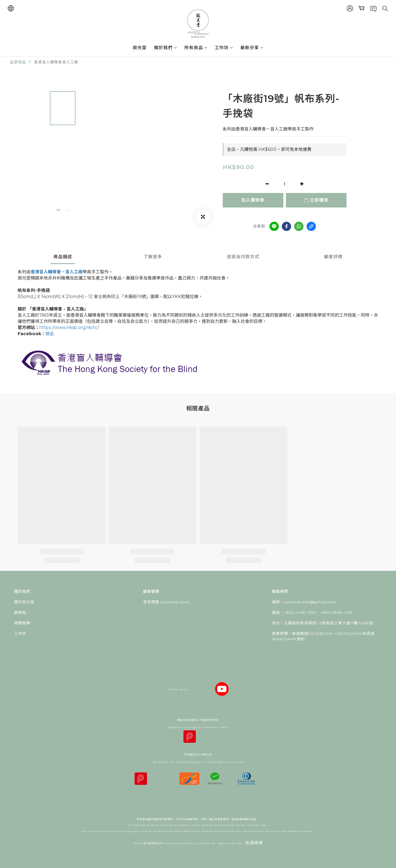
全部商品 (18, 62)
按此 (50, 334)
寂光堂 (140, 48)
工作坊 (224, 48)
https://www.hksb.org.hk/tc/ (70, 327)
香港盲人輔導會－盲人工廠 (57, 272)
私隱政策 (254, 843)
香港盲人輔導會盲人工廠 (56, 62)
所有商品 (196, 48)
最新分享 (252, 48)
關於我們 (166, 48)
